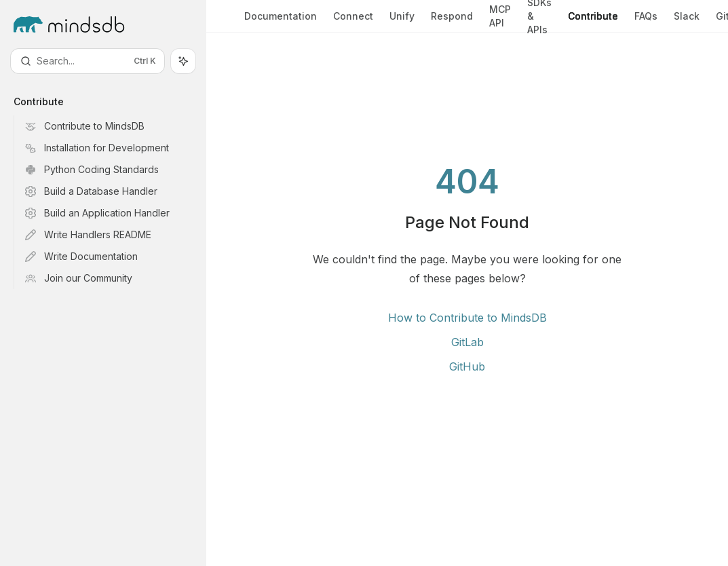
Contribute (593, 21)
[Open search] (88, 61)
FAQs (646, 21)
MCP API (500, 18)
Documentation (281, 21)
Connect (353, 21)
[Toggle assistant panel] (183, 61)
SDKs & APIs (539, 16)
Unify (402, 21)
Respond (452, 21)
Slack (687, 16)
